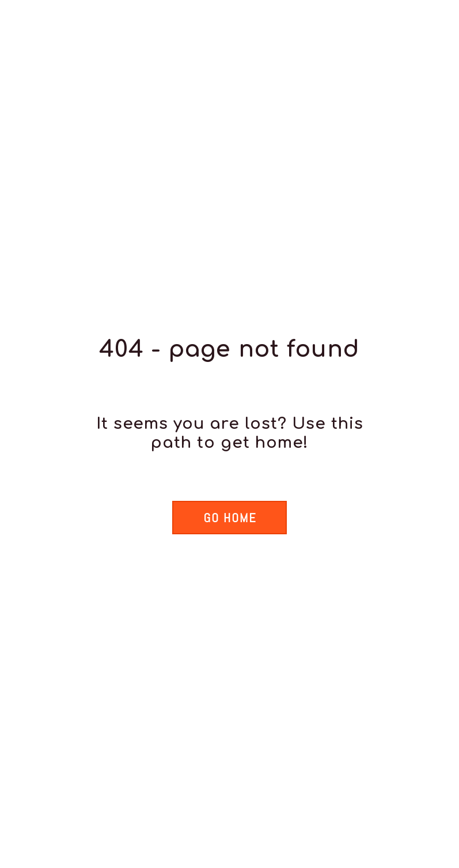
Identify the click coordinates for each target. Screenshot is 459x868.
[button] (229, 518)
